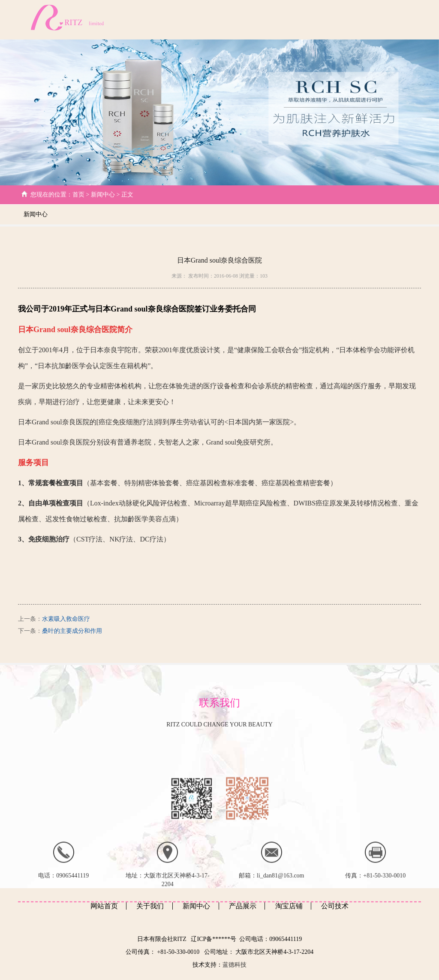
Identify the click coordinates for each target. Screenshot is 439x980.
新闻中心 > (105, 195)
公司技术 (238, 20)
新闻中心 (281, 20)
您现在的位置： (51, 195)
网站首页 (155, 20)
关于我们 (196, 20)
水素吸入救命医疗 (66, 619)
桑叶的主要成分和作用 (72, 631)
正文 (126, 195)
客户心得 (363, 20)
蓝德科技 (235, 965)
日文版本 (404, 20)
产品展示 (322, 20)
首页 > (82, 195)
